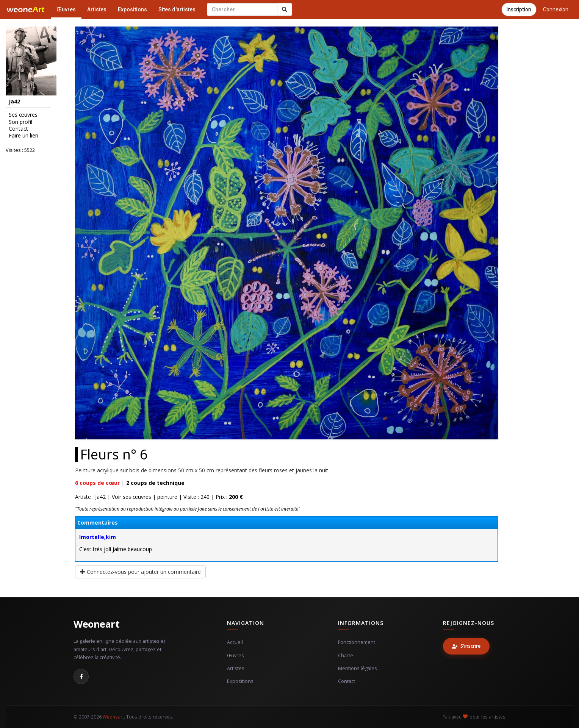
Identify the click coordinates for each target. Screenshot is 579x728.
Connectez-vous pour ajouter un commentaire (140, 572)
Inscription (519, 9)
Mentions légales (358, 668)
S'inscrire (466, 646)
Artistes (97, 9)
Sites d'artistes (177, 9)
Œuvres (66, 9)
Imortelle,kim (98, 537)
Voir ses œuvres (131, 497)
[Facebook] (81, 676)
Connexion (556, 9)
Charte (346, 655)
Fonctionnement (357, 642)
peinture (167, 497)
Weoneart (96, 624)
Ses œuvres (23, 115)
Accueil (235, 642)
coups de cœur (97, 483)
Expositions (132, 9)
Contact (18, 129)
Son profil (20, 122)
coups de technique (155, 483)
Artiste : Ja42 (90, 497)
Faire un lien (23, 136)
